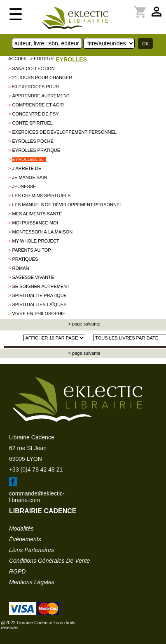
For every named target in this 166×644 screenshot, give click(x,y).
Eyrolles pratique (36, 150)
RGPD (17, 571)
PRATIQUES (25, 259)
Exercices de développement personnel (64, 132)
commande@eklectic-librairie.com (37, 497)
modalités (21, 528)
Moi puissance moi (35, 223)
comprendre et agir (38, 105)
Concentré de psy (35, 114)
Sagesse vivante (33, 277)
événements (25, 539)
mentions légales (32, 582)
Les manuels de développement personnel (67, 205)
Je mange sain (29, 177)
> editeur (42, 59)
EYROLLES (71, 59)
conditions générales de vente (49, 561)
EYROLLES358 (28, 159)
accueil (18, 59)
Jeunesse (24, 186)
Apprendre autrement (41, 96)
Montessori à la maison (42, 232)
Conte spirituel (32, 123)
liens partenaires (32, 550)
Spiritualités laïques (39, 304)
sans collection (33, 68)
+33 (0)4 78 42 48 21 (36, 469)
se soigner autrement (41, 286)
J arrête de (27, 168)
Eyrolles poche (33, 141)
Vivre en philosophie (39, 314)
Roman (20, 268)
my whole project (35, 241)
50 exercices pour (35, 87)
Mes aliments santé (37, 214)
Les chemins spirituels (41, 196)
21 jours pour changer (42, 78)
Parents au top (31, 250)
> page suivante (84, 324)
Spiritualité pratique (39, 295)
